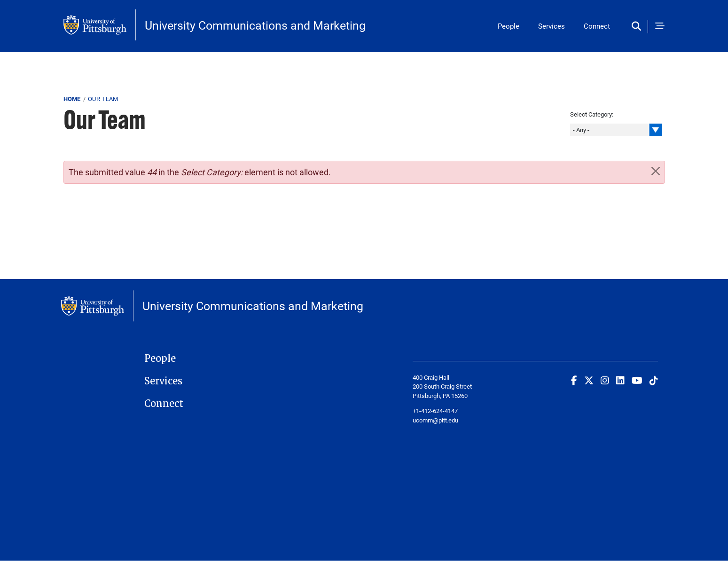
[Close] (656, 171)
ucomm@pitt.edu (435, 420)
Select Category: (592, 114)
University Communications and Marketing (255, 25)
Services (552, 26)
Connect (597, 26)
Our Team (103, 99)
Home (72, 99)
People (509, 26)
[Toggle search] (638, 27)
